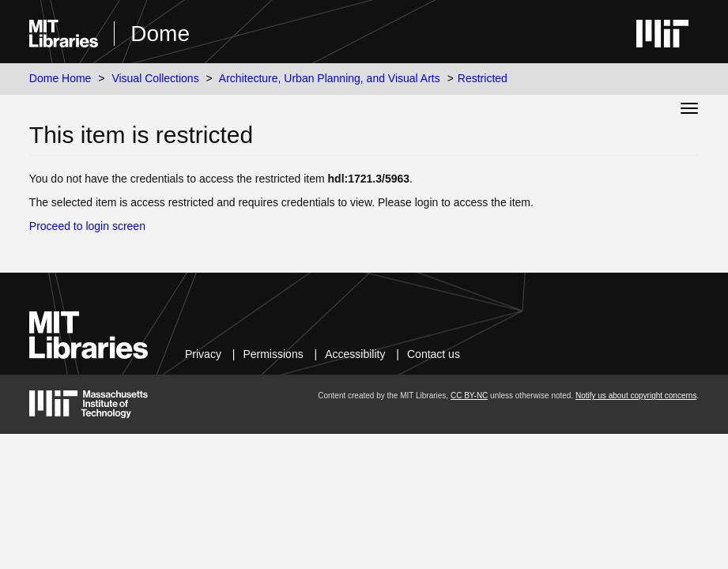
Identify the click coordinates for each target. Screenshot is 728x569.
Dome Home (60, 78)
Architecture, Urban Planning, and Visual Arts (330, 78)
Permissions (273, 354)
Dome (160, 34)
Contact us (434, 354)
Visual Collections (155, 78)
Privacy (203, 354)
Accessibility (355, 354)
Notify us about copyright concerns (636, 396)
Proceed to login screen (87, 226)
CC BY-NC (469, 396)
